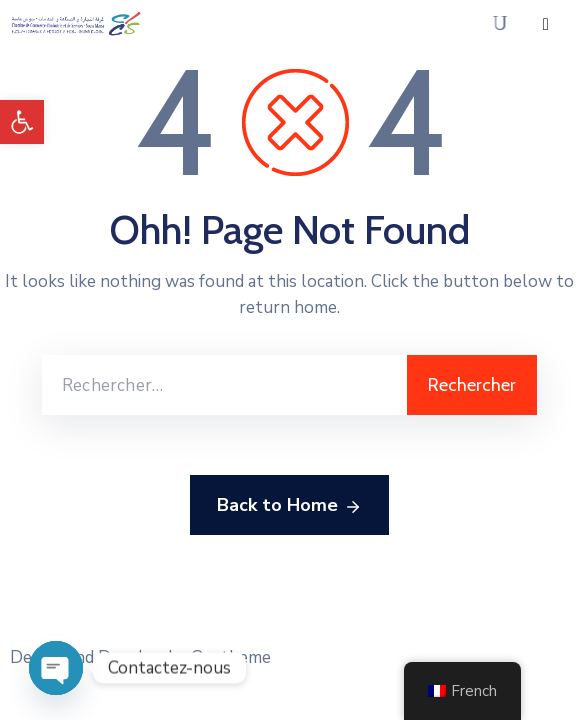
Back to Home (289, 506)
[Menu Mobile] (546, 24)
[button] (22, 122)
